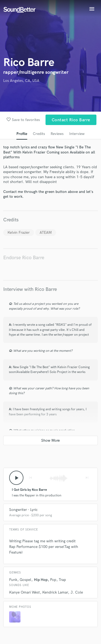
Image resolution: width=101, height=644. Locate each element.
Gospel (25, 580)
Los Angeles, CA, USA (21, 81)
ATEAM (46, 233)
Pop (53, 580)
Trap (62, 580)
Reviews (57, 134)
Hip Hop (41, 580)
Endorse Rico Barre (24, 258)
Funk (13, 580)
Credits (39, 134)
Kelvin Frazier (19, 233)
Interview (77, 134)
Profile (22, 134)
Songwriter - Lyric (23, 510)
